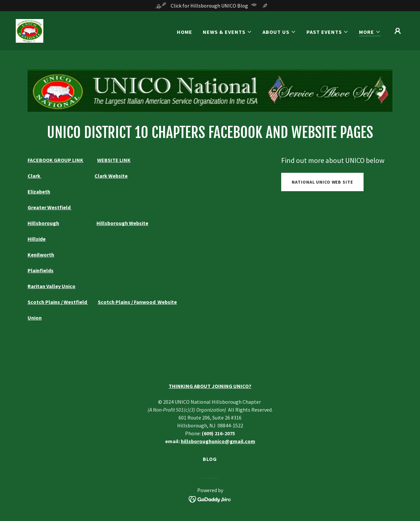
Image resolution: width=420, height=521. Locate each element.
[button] (227, 32)
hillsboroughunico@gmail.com (218, 441)
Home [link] (185, 32)
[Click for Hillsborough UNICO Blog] (210, 6)
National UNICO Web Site (322, 182)
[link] (30, 30)
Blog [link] (210, 459)
